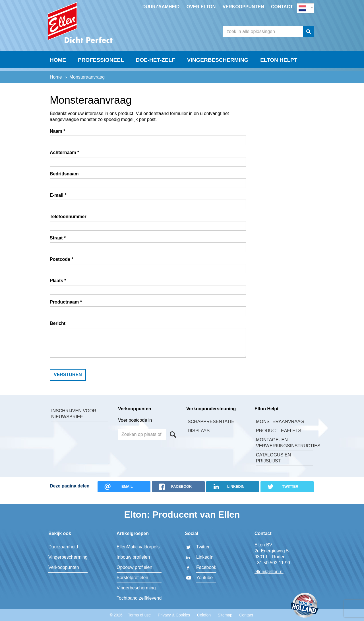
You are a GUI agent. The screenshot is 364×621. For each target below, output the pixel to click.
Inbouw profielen (133, 557)
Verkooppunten (243, 7)
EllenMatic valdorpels (138, 547)
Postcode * (62, 267)
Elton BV (90, 27)
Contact (282, 7)
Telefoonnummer (68, 224)
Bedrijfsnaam (64, 181)
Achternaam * (64, 160)
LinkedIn (205, 557)
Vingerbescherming (218, 70)
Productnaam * (66, 309)
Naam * (57, 139)
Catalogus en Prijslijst (273, 465)
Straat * (58, 245)
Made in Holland (305, 606)
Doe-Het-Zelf (156, 70)
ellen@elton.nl (269, 572)
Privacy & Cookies (174, 615)
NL (305, 8)
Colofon (204, 615)
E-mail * (58, 203)
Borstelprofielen (132, 578)
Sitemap (225, 615)
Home (58, 70)
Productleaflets (279, 438)
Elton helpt (279, 70)
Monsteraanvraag (280, 429)
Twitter (203, 547)
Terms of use (139, 615)
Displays (199, 438)
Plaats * (58, 288)
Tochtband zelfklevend (139, 598)
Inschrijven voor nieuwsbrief (74, 421)
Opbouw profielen (134, 567)
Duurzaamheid (161, 7)
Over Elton (201, 7)
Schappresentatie (211, 429)
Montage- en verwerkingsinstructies (284, 450)
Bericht (58, 331)
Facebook (206, 567)
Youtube (204, 578)
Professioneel (101, 70)
